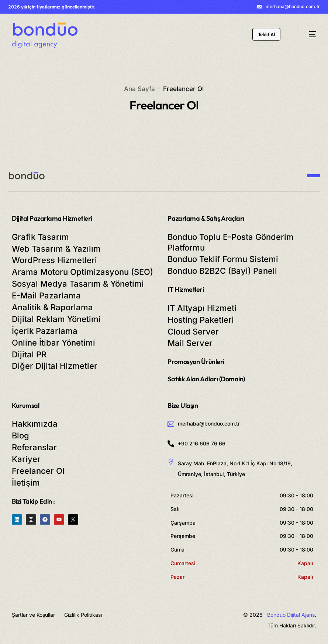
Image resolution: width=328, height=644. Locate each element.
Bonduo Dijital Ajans (291, 615)
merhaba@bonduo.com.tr (293, 7)
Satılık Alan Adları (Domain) (206, 379)
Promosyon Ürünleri (196, 362)
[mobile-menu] (306, 34)
